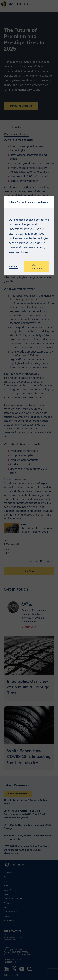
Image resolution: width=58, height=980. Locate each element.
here (11, 243)
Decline (13, 267)
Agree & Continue (37, 266)
